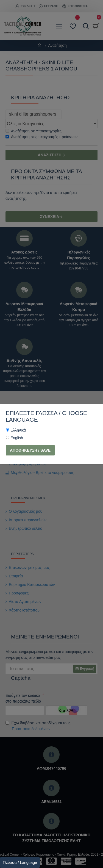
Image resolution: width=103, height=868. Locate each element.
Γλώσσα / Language (20, 862)
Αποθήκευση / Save (30, 450)
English (17, 438)
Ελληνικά (18, 430)
